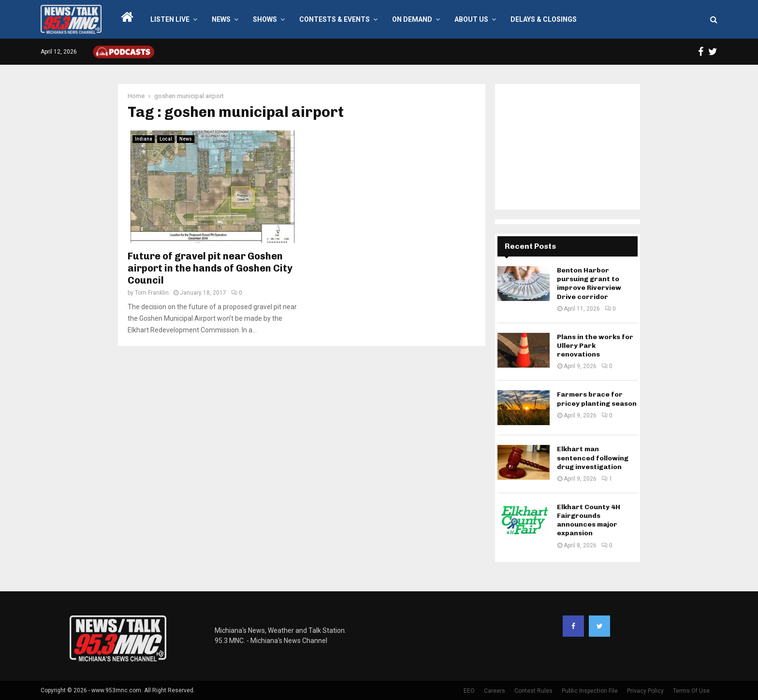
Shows (265, 19)
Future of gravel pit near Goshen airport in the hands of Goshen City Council (210, 268)
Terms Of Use (691, 691)
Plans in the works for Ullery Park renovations (595, 346)
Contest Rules (533, 691)
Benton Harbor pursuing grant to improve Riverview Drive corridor (589, 284)
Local (166, 139)
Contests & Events (335, 19)
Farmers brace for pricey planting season (597, 399)
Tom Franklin (152, 293)
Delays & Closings (544, 19)
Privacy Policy (645, 691)
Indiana (144, 139)
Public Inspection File (590, 691)
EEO (469, 691)
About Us (471, 19)
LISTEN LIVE (170, 19)
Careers (495, 691)
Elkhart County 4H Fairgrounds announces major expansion (589, 520)
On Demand (412, 19)
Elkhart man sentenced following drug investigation (593, 458)
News (221, 19)
